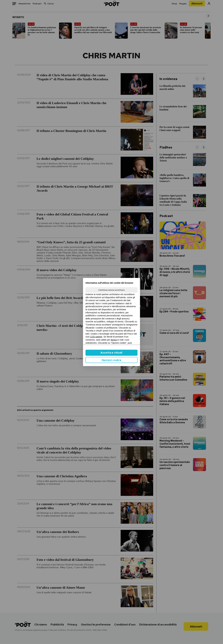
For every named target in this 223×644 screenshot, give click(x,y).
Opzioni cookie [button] (112, 360)
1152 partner (96, 337)
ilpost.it (114, 340)
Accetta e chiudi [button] (111, 353)
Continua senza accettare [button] (111, 290)
